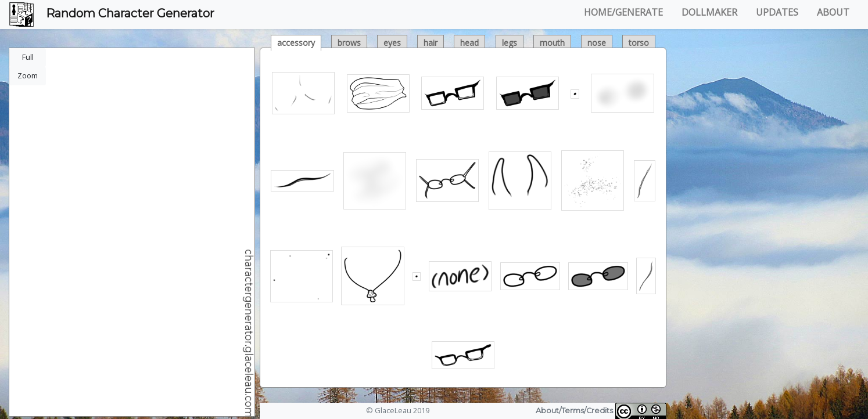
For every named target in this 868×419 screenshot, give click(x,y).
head (469, 43)
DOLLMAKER (709, 12)
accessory (296, 43)
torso (639, 43)
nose (597, 43)
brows (349, 43)
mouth (552, 43)
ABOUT (833, 12)
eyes (392, 43)
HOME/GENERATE (623, 12)
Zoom (28, 75)
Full (28, 57)
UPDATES (777, 12)
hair (431, 43)
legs (510, 43)
